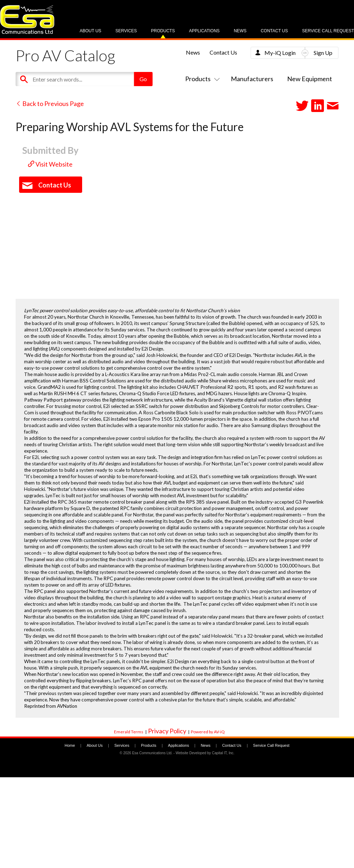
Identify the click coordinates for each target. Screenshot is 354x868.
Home (70, 745)
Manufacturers (252, 79)
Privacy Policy (167, 731)
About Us (90, 31)
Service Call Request (328, 31)
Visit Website (50, 164)
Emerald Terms (129, 732)
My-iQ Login (280, 53)
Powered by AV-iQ (208, 732)
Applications (204, 31)
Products (163, 31)
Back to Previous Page (50, 103)
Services (126, 31)
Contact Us (274, 31)
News (240, 31)
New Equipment (310, 79)
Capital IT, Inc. (223, 753)
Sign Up (323, 53)
